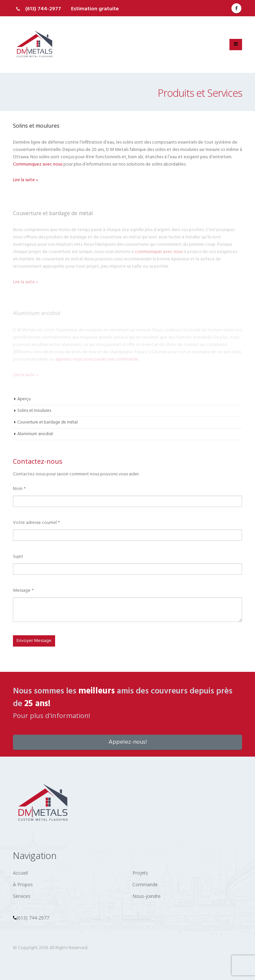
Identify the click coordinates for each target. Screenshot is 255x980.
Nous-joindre (147, 896)
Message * (23, 591)
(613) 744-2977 (43, 9)
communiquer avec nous (159, 254)
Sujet (18, 557)
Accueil (20, 873)
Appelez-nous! (128, 742)
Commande (145, 884)
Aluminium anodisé (35, 434)
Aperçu (24, 399)
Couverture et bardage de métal (47, 422)
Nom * (19, 489)
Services (22, 896)
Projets (140, 873)
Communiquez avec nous (38, 164)
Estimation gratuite (95, 9)
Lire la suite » (26, 180)
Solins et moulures (34, 411)
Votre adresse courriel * (36, 523)
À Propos (23, 884)
